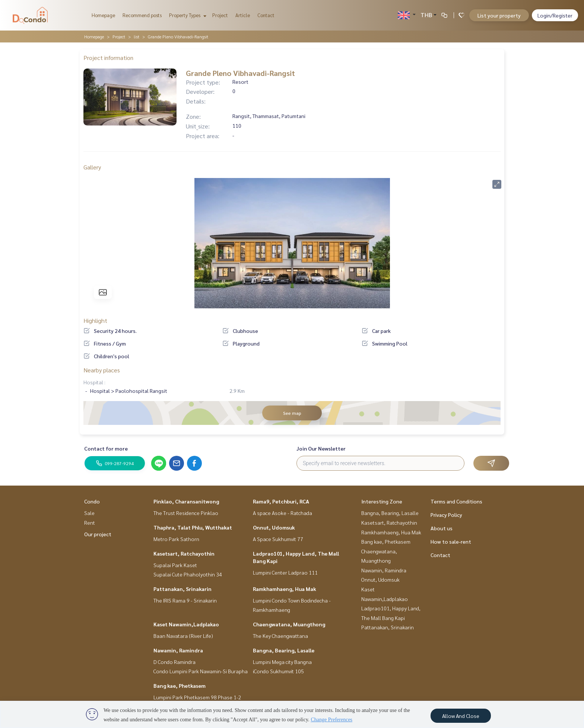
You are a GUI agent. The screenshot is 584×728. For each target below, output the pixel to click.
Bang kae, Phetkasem (180, 686)
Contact (266, 15)
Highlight (95, 320)
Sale (89, 513)
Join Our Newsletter (321, 448)
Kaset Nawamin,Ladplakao (186, 624)
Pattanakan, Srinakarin (182, 589)
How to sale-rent (451, 541)
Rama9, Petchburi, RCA (281, 501)
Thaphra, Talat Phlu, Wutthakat (193, 527)
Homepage (103, 15)
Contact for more (106, 448)
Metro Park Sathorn (176, 539)
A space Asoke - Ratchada (283, 513)
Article (243, 15)
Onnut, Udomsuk (274, 527)
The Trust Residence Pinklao (186, 513)
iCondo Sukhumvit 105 (278, 671)
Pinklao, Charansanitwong (186, 501)
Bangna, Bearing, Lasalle (284, 650)
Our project (98, 534)
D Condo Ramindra (174, 662)
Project (220, 15)
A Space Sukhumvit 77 (278, 539)
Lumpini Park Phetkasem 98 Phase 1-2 (197, 697)
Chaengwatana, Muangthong (289, 624)
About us (442, 528)
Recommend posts (142, 15)
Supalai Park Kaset (175, 565)
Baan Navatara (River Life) (183, 636)
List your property (499, 15)
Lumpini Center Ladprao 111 (285, 572)
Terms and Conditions (456, 501)
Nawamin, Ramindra (178, 650)
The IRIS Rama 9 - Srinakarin (185, 600)
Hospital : (94, 382)
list (137, 36)
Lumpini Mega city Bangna (282, 662)
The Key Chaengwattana (280, 636)
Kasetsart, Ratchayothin (184, 553)
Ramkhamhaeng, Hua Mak (285, 589)
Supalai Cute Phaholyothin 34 (188, 574)
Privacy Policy (446, 515)
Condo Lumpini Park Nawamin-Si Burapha (201, 671)
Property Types (187, 15)
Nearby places (102, 370)
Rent (90, 522)
